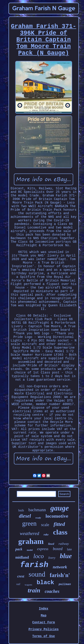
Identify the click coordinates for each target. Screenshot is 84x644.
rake (46, 535)
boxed (58, 549)
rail (18, 584)
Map (44, 616)
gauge (60, 508)
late (69, 549)
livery (52, 558)
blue (66, 556)
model (30, 550)
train (34, 590)
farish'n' (60, 575)
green (29, 523)
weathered (29, 533)
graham (31, 541)
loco (39, 556)
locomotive (57, 516)
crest (21, 576)
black (45, 583)
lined (51, 544)
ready (38, 518)
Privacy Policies (43, 629)
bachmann (37, 510)
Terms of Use (44, 636)
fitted (59, 524)
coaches (52, 591)
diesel (25, 516)
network (60, 567)
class (60, 532)
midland (22, 557)
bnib (21, 510)
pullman (65, 584)
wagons (28, 585)
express (43, 549)
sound (37, 574)
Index (43, 609)
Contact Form (44, 622)
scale (45, 525)
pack (19, 549)
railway (64, 544)
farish (34, 565)
